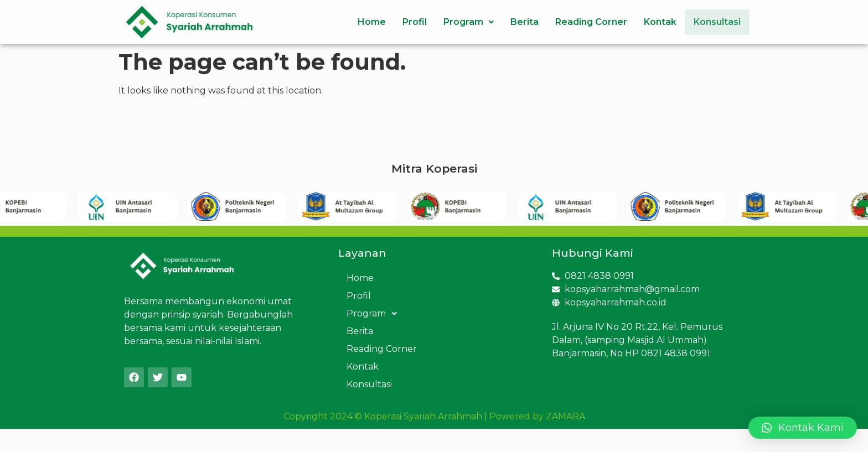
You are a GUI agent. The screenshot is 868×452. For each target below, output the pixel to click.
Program (460, 22)
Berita (516, 22)
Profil (406, 22)
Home (363, 22)
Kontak (651, 22)
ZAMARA (565, 416)
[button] (803, 428)
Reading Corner (582, 22)
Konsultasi (713, 22)
